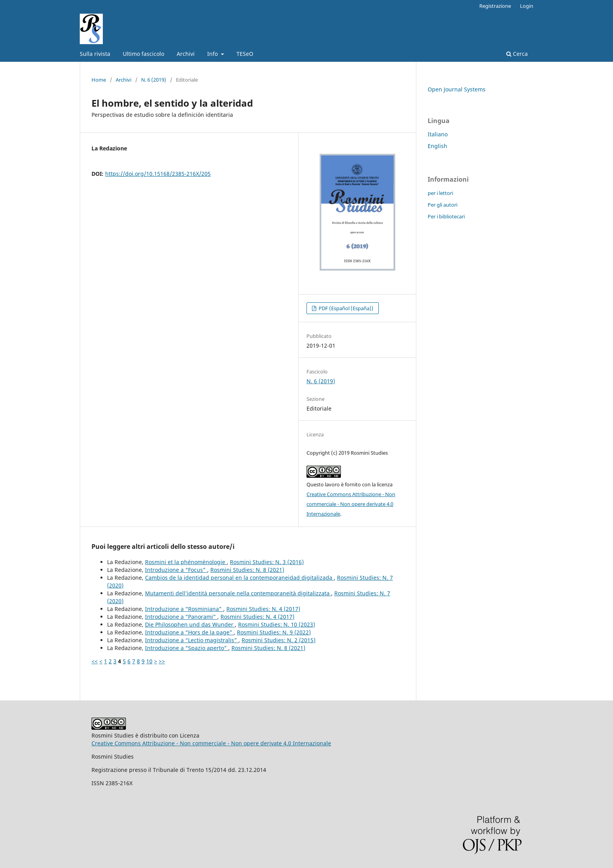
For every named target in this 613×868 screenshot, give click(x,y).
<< (95, 661)
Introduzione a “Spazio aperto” (187, 648)
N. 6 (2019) (154, 80)
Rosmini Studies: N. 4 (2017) (263, 609)
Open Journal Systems (457, 89)
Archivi (186, 54)
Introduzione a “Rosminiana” (184, 609)
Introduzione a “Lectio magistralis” (192, 640)
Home (99, 80)
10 (149, 661)
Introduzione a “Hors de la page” (189, 632)
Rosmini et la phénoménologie (186, 562)
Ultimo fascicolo (143, 54)
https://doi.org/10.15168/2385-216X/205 (158, 174)
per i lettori (440, 193)
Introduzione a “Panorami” (181, 617)
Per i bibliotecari (446, 216)
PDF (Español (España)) (345, 308)
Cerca (517, 54)
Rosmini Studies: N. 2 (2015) (279, 640)
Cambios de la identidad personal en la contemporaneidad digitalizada (239, 578)
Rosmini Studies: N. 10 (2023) (277, 624)
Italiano (438, 134)
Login (527, 6)
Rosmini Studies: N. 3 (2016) (267, 562)
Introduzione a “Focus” (176, 570)
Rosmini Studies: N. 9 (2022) (274, 632)
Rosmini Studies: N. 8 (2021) (247, 570)
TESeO (245, 54)
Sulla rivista (95, 54)
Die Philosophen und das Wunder (190, 624)
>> (162, 661)
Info (213, 54)
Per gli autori (443, 205)
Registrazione (495, 6)
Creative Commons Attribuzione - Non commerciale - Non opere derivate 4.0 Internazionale (351, 504)
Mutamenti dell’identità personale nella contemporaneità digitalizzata (238, 593)
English (437, 146)
